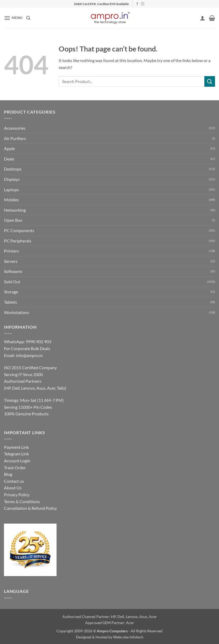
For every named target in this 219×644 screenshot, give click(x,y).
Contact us (14, 481)
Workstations (17, 312)
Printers (11, 251)
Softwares (13, 271)
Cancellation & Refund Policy (30, 508)
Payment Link (16, 447)
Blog (8, 474)
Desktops (13, 169)
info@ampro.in (29, 355)
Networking (15, 210)
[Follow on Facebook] (137, 4)
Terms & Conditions (22, 501)
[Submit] (210, 81)
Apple (9, 148)
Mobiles (11, 200)
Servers (11, 261)
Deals (9, 159)
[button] (13, 18)
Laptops (11, 190)
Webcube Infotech (128, 637)
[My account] (203, 18)
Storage (11, 292)
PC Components (19, 230)
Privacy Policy (17, 495)
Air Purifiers (15, 138)
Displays (12, 179)
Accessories (15, 128)
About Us (13, 488)
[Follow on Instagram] (143, 4)
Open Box (13, 220)
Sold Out (12, 282)
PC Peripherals (18, 241)
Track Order (15, 467)
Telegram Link (16, 454)
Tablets (10, 302)
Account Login (17, 461)
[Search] (28, 18)
